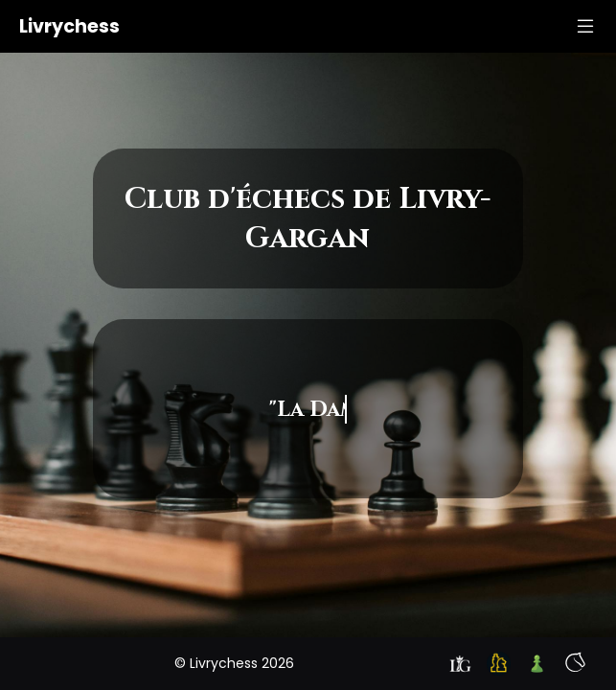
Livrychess (69, 26)
